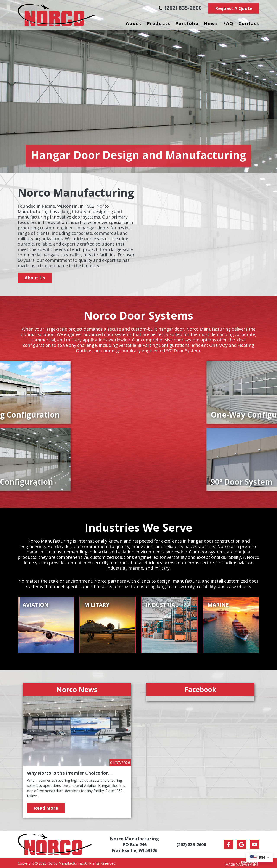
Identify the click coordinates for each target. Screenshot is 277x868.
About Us (35, 278)
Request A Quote (234, 8)
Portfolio (187, 23)
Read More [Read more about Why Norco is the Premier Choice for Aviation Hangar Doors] (46, 808)
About (134, 23)
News (211, 23)
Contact (249, 23)
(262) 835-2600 (180, 8)
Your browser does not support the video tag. (200, 234)
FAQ (228, 23)
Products (158, 23)
